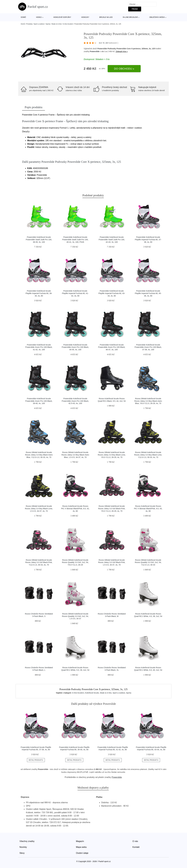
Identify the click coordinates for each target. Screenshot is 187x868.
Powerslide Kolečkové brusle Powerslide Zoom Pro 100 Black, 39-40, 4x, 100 (39, 401)
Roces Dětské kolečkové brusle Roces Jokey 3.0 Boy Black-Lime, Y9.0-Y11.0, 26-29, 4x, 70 (112, 455)
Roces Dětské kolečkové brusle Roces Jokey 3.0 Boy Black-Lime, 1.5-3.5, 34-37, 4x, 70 (39, 509)
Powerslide (95, 51)
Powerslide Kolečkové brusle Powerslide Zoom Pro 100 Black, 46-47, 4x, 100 (112, 347)
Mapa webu (81, 847)
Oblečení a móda (157, 17)
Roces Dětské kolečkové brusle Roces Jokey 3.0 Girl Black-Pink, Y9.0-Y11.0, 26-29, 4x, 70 (112, 509)
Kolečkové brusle (92, 693)
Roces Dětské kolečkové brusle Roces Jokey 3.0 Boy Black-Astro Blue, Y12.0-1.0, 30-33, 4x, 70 (39, 455)
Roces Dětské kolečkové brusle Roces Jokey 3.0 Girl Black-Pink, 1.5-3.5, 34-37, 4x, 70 (112, 562)
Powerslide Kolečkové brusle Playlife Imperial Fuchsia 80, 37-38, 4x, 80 (148, 240)
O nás (135, 841)
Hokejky (85, 17)
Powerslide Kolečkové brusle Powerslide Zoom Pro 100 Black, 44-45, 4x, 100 (75, 347)
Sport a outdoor (39, 24)
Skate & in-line (57, 24)
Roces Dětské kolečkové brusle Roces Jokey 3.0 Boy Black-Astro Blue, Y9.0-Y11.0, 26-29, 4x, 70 (148, 401)
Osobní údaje (82, 853)
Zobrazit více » (122, 51)
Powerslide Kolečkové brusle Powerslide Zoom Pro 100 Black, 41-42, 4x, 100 (39, 347)
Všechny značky (27, 841)
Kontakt (136, 847)
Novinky (23, 847)
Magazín (80, 841)
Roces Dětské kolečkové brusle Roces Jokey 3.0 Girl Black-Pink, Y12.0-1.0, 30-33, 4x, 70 (39, 562)
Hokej (39, 17)
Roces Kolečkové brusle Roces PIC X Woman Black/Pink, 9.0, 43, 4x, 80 (148, 509)
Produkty (29, 24)
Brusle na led (106, 17)
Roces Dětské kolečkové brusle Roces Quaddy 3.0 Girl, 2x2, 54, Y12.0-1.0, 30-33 (148, 562)
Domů (23, 17)
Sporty (48, 24)
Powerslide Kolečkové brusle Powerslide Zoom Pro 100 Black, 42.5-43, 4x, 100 (75, 401)
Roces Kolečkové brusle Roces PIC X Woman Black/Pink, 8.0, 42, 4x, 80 (75, 509)
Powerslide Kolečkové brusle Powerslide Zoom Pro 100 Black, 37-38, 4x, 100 (148, 347)
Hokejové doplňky (62, 17)
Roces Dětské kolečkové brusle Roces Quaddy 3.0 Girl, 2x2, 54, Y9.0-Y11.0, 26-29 (75, 562)
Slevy (22, 853)
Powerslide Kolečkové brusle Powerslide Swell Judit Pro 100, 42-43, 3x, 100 (112, 240)
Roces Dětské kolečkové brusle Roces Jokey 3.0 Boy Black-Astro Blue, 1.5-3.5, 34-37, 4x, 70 (75, 455)
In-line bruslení (130, 17)
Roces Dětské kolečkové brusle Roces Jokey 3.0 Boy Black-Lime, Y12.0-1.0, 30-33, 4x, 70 (148, 455)
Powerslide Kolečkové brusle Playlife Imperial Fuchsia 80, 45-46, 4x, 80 (148, 293)
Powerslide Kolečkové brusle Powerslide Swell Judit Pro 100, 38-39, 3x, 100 (39, 240)
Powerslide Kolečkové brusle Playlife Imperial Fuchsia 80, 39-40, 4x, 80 (39, 293)
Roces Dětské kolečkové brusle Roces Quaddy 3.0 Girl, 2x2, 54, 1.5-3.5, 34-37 (75, 616)
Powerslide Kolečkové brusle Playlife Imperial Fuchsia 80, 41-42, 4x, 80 (75, 293)
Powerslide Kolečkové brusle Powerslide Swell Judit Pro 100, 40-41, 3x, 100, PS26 (75, 240)
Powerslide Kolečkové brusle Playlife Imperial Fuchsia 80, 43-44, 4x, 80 (112, 293)
